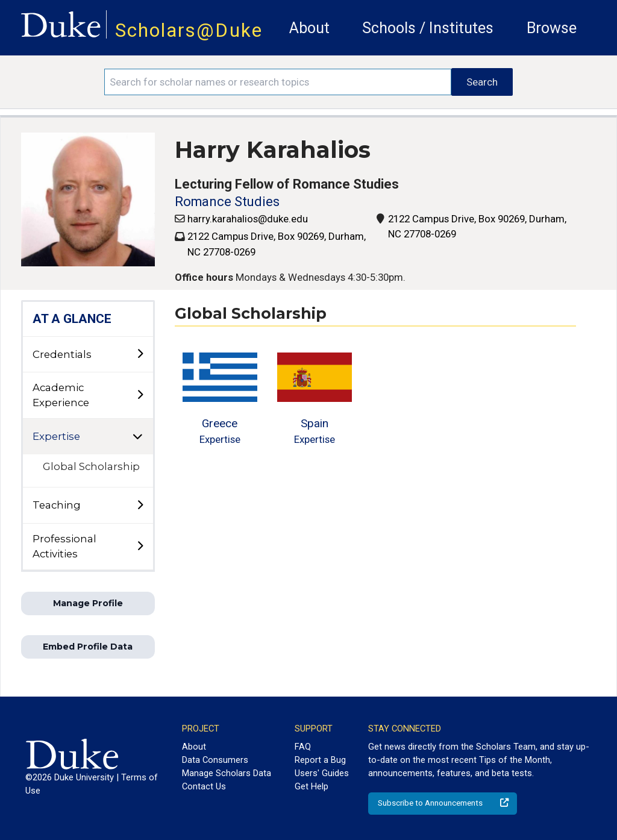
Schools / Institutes (428, 28)
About (309, 28)
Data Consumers (215, 760)
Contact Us (204, 786)
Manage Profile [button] (88, 603)
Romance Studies (227, 202)
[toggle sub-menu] (140, 354)
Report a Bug (320, 760)
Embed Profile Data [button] (88, 647)
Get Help (312, 786)
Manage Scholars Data (227, 773)
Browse (552, 28)
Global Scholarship (91, 466)
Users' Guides (322, 773)
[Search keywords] (278, 82)
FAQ (303, 747)
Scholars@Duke (189, 30)
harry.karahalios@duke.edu (248, 219)
